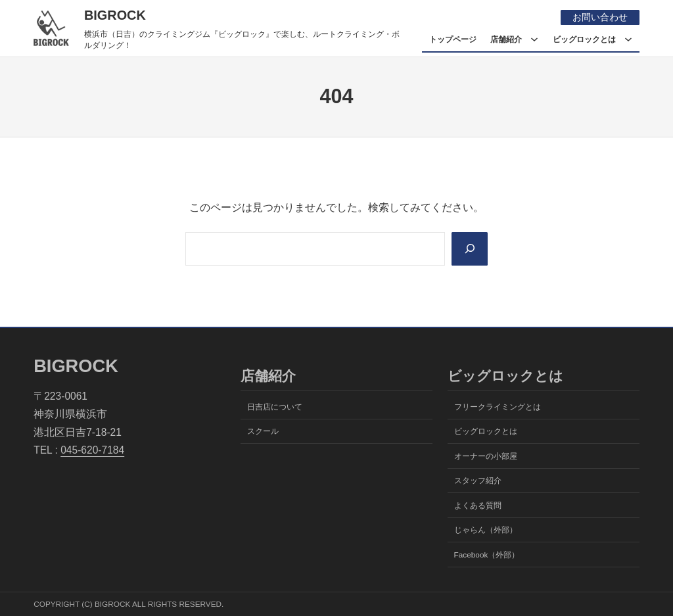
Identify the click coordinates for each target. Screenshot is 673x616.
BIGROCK (115, 15)
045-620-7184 (92, 450)
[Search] (470, 249)
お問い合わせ (600, 17)
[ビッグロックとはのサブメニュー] (628, 39)
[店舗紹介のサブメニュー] (534, 39)
